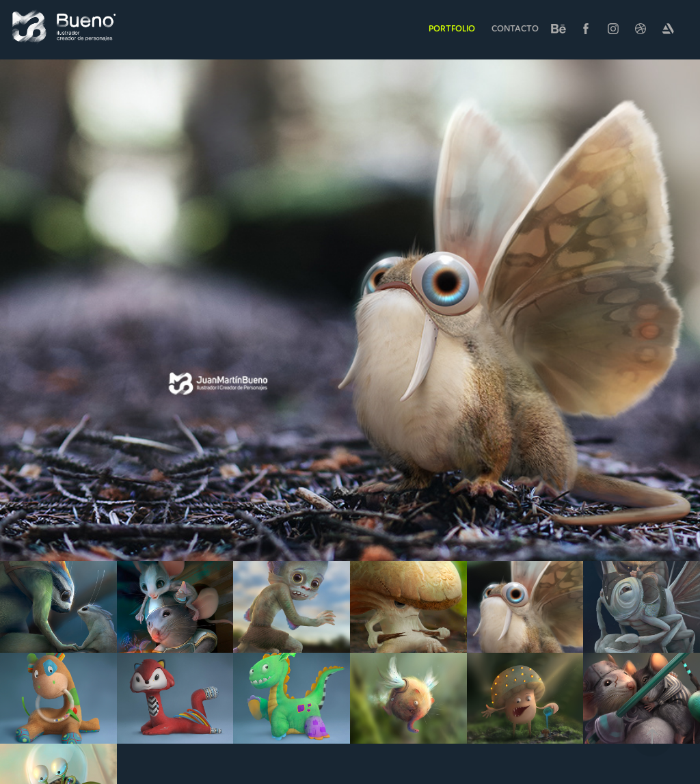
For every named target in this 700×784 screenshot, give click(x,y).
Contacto (515, 28)
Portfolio (452, 28)
